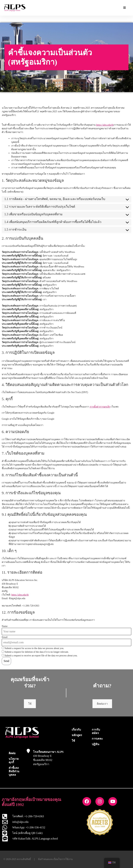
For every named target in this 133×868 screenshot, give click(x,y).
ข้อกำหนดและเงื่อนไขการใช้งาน (55, 859)
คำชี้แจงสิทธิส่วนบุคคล (14, 771)
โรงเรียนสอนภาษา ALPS (48, 752)
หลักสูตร (77, 735)
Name (5, 626)
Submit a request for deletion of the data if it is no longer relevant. (35, 652)
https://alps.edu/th (105, 125)
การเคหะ (97, 739)
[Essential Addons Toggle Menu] (125, 8)
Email (5, 637)
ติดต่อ (12, 753)
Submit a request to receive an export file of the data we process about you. (40, 655)
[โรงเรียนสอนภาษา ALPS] (28, 751)
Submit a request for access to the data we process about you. (33, 648)
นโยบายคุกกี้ (14, 761)
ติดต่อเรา (102, 704)
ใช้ (30, 704)
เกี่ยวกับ (76, 730)
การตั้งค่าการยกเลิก (100, 407)
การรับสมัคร (96, 731)
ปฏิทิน (96, 744)
